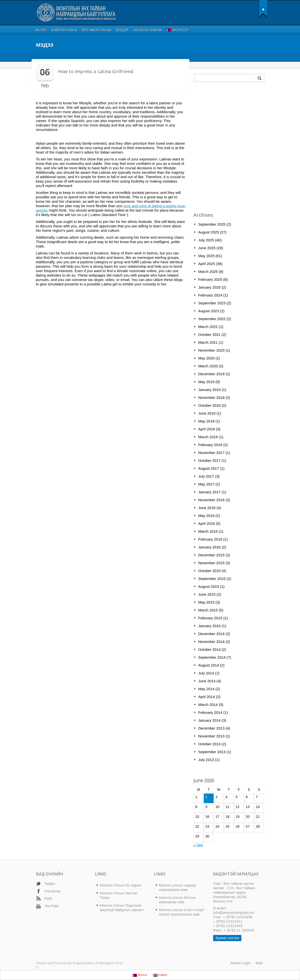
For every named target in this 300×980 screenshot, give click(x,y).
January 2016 (210, 547)
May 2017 (206, 484)
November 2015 (212, 563)
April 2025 (207, 264)
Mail (259, 963)
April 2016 (207, 523)
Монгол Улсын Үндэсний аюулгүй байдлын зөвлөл (122, 908)
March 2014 (208, 705)
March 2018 (208, 437)
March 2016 (208, 531)
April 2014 (207, 697)
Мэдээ (122, 30)
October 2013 (210, 744)
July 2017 (206, 476)
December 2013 (212, 728)
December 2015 (212, 555)
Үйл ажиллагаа (96, 30)
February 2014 (210, 712)
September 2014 (212, 657)
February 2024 (210, 295)
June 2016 (207, 508)
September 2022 (212, 319)
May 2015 (206, 602)
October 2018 (210, 405)
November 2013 (212, 736)
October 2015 (210, 571)
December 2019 (212, 374)
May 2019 (206, 382)
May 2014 (206, 689)
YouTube (52, 906)
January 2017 (210, 492)
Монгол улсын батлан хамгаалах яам (177, 900)
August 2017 (209, 468)
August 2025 (209, 232)
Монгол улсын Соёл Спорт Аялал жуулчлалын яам (182, 912)
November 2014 (212, 642)
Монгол (178, 30)
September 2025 (212, 224)
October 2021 (210, 334)
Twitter (50, 884)
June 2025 (207, 248)
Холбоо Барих (148, 30)
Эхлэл (41, 30)
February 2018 (210, 445)
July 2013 (206, 760)
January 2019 (210, 390)
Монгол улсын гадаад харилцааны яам (177, 887)
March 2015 (208, 610)
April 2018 (207, 429)
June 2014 (207, 681)
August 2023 (209, 311)
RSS (48, 898)
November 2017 (212, 453)
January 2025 (210, 287)
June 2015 (207, 594)
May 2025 (206, 256)
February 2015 (210, 618)
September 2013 (212, 752)
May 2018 (206, 421)
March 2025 (208, 272)
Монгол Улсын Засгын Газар (119, 895)
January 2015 (210, 626)
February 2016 (210, 539)
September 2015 (212, 579)
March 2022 (208, 327)
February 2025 (210, 279)
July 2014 (206, 673)
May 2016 (206, 516)
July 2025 (206, 240)
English (160, 975)
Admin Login (241, 963)
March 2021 (208, 342)
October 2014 (210, 649)
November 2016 (212, 500)
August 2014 (209, 665)
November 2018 (212, 397)
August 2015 (209, 586)
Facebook (53, 891)
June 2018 (207, 413)
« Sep (198, 845)
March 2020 (208, 366)
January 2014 (210, 720)
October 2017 (210, 460)
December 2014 (212, 634)
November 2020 (212, 350)
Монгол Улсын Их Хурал (121, 885)
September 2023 (212, 303)
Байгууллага (64, 30)
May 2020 (206, 358)
